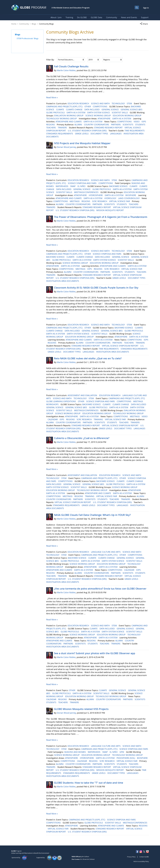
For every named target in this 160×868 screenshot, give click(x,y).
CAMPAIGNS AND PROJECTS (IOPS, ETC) (65, 106)
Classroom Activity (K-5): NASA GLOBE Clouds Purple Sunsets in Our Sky (96, 288)
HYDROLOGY (111, 198)
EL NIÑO (82, 186)
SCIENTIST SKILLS (120, 112)
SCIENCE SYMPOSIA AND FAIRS (82, 183)
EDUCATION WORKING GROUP (127, 115)
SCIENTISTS (128, 125)
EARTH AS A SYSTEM (76, 112)
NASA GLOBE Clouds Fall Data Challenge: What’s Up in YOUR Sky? (92, 515)
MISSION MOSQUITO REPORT (110, 210)
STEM (130, 103)
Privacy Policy (131, 857)
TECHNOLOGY (118, 103)
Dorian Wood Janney (66, 147)
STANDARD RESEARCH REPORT (109, 128)
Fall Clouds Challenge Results (71, 66)
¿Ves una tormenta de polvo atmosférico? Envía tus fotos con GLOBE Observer (100, 589)
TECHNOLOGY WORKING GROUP (62, 119)
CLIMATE (60, 109)
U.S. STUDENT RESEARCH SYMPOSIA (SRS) (87, 131)
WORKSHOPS (53, 404)
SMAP (73, 186)
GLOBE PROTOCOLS (56, 112)
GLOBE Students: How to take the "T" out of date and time (89, 783)
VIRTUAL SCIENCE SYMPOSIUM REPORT (120, 346)
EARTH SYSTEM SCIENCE (99, 112)
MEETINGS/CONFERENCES (87, 192)
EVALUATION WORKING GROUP (69, 115)
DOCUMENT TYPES (100, 134)
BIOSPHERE (131, 195)
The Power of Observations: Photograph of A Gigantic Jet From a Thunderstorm (101, 217)
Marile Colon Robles (66, 70)
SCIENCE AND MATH (101, 103)
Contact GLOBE (144, 857)
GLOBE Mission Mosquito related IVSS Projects (81, 709)
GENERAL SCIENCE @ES (132, 109)
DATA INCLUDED (92, 109)
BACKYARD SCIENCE (119, 186)
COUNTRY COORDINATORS (97, 125)
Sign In (146, 8)
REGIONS (51, 125)
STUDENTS (140, 125)
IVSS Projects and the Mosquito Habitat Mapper (82, 143)
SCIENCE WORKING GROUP (98, 115)
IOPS (144, 122)
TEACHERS (51, 128)
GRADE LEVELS (82, 134)
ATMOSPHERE (104, 119)
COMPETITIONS (100, 106)
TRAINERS (63, 128)
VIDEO (137, 122)
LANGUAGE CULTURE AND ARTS (106, 552)
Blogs (34, 24)
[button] (144, 24)
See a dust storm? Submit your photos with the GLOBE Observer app (95, 653)
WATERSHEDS (62, 186)
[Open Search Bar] (137, 7)
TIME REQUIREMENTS (135, 131)
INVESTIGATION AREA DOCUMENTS (63, 281)
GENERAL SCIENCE (110, 109)
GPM (122, 752)
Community (24, 24)
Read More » (52, 97)
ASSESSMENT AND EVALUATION (83, 395)
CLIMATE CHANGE (74, 109)
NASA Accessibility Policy (141, 861)
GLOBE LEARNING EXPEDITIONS (61, 401)
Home (14, 24)
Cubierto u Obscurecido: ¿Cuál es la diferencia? (82, 438)
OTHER (88, 106)
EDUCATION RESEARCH (79, 103)
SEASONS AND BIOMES (75, 752)
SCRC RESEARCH (100, 201)
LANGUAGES (116, 134)
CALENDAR (53, 419)
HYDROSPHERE (96, 195)
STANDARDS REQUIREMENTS (60, 134)
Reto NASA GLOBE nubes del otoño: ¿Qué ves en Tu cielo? (88, 358)
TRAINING (99, 419)
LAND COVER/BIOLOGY (129, 198)
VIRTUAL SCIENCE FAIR (120, 201)
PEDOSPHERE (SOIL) (126, 758)
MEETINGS (75, 201)
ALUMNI (78, 125)
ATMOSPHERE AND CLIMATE (69, 122)
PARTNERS (116, 125)
